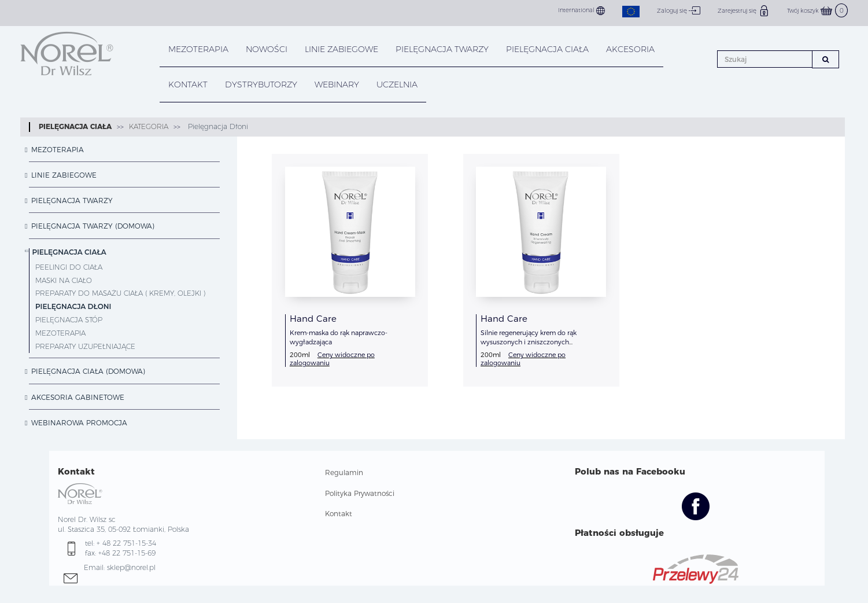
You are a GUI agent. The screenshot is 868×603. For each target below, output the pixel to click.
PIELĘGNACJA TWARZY (442, 49)
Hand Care (313, 319)
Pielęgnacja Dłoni (217, 126)
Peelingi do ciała (69, 267)
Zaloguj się (679, 10)
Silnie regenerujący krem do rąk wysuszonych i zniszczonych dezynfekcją (529, 342)
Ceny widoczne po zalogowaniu (332, 359)
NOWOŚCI (267, 49)
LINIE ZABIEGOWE (341, 49)
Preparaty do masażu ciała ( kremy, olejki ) (120, 293)
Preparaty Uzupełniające (85, 346)
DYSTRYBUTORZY (261, 84)
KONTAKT (188, 84)
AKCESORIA (630, 49)
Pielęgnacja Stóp (69, 320)
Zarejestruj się (744, 10)
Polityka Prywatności (360, 493)
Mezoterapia (198, 49)
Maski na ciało (64, 280)
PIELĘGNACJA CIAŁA (547, 49)
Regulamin (344, 473)
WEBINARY (337, 84)
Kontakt (339, 514)
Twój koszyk (817, 11)
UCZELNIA (397, 84)
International (581, 11)
